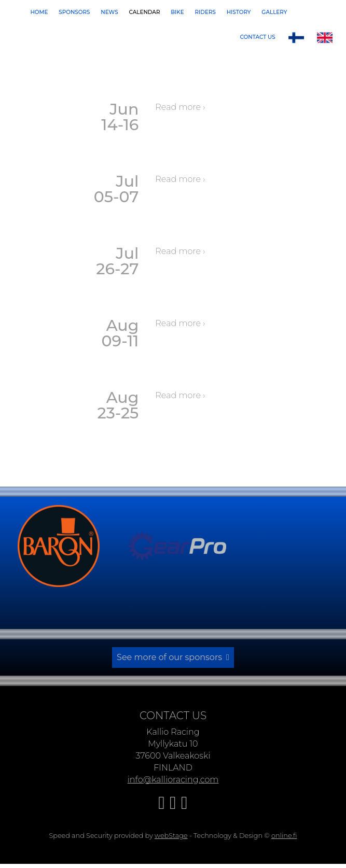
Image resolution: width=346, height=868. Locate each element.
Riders (205, 12)
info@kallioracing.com (173, 778)
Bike (177, 12)
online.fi (284, 834)
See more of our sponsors (169, 656)
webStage (171, 834)
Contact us (258, 37)
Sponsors (74, 12)
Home (39, 12)
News (109, 12)
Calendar (144, 12)
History (239, 12)
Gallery (274, 12)
